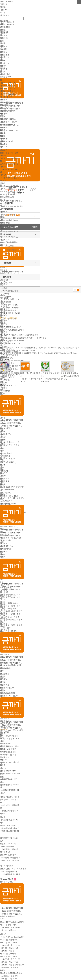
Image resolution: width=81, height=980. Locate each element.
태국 (2, 448)
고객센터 (4, 4)
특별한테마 (11, 250)
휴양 (8, 254)
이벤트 (3, 7)
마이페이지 (5, 15)
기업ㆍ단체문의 (7, 1)
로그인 (3, 13)
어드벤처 (10, 246)
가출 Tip (3, 10)
